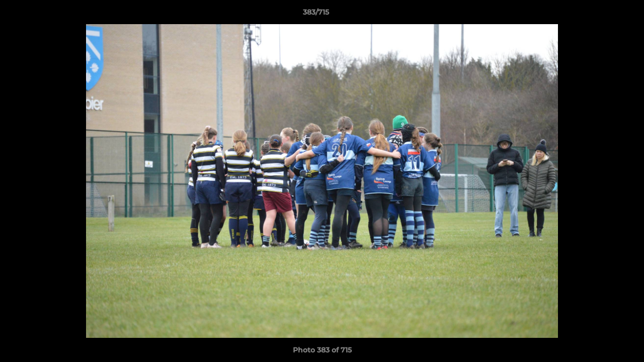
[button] (602, 15)
